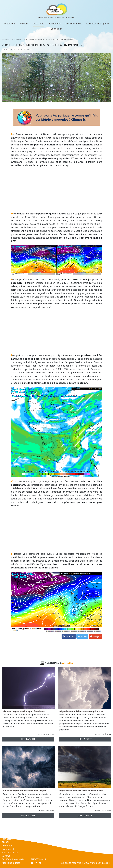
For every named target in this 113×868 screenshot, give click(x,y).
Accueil (5, 39)
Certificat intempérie (98, 24)
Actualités (39, 24)
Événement (55, 24)
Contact (6, 856)
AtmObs (24, 24)
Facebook (69, 636)
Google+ (95, 636)
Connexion (56, 29)
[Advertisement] (57, 189)
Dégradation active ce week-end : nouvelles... (82, 791)
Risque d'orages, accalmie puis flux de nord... (25, 711)
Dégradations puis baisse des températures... (82, 711)
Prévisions (10, 24)
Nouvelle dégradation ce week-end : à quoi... (25, 791)
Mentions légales (11, 863)
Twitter (82, 636)
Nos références (74, 24)
